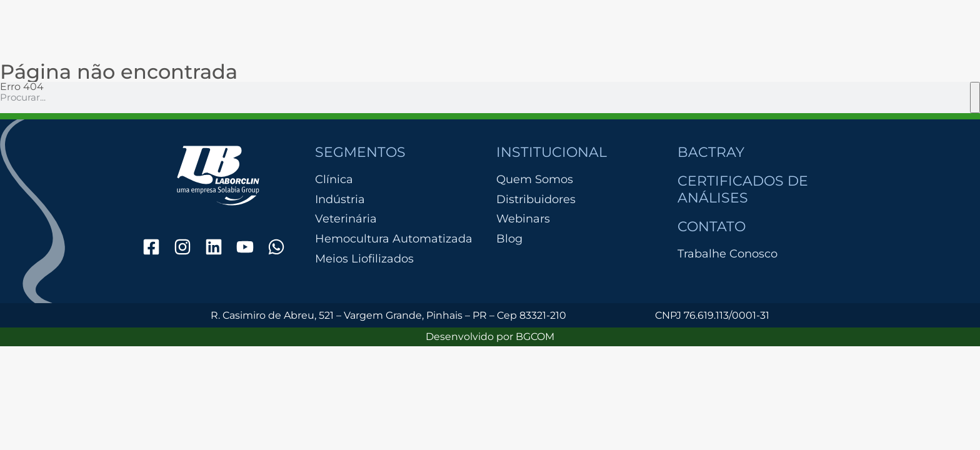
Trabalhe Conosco (727, 254)
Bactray (711, 152)
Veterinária (346, 219)
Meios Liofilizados (364, 259)
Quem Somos (535, 179)
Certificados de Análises (743, 189)
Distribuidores (536, 199)
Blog (509, 239)
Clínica (334, 180)
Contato (712, 227)
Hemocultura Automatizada (394, 239)
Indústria (340, 200)
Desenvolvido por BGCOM (490, 337)
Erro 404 (22, 87)
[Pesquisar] (975, 97)
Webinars (523, 219)
